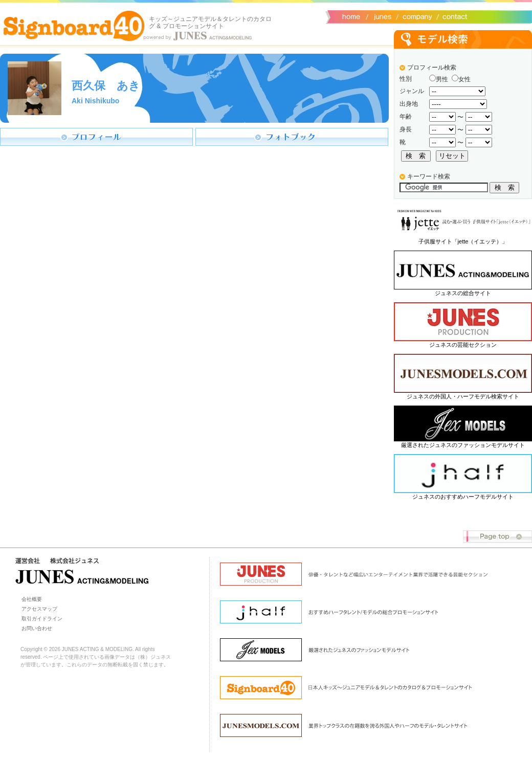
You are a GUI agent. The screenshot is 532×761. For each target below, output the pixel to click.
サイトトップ (350, 16)
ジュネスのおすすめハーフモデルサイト (463, 497)
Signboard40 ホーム (74, 26)
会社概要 (416, 16)
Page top (497, 537)
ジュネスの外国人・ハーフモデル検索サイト (463, 396)
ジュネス (381, 16)
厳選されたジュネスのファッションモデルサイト (463, 445)
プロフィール (96, 137)
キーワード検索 (429, 176)
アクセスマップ (39, 609)
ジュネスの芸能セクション (463, 345)
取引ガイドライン (42, 619)
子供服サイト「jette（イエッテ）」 (463, 241)
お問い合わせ (453, 16)
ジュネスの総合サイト (463, 293)
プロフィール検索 (432, 68)
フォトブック (292, 137)
